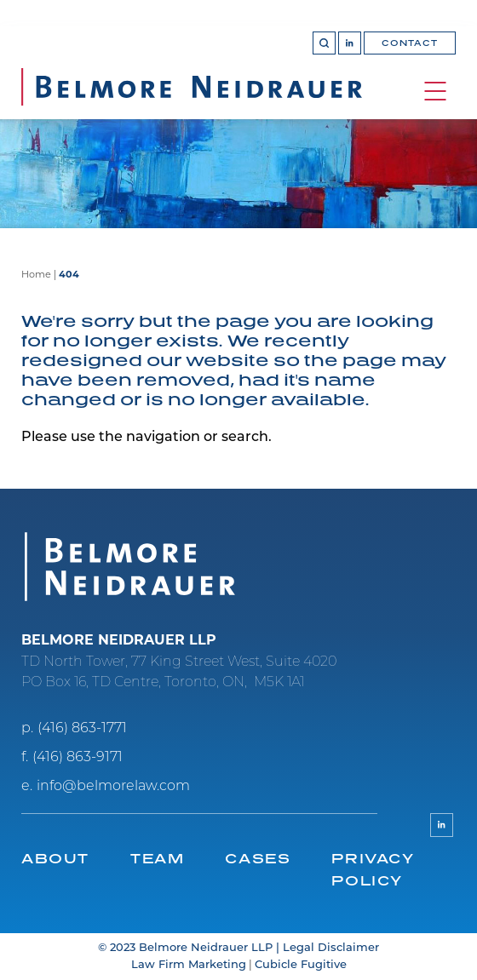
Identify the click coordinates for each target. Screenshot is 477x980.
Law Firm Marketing (189, 965)
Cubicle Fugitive (301, 965)
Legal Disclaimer (331, 948)
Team (157, 858)
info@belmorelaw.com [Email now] (113, 787)
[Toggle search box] (324, 43)
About (55, 858)
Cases (258, 858)
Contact (410, 43)
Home (36, 275)
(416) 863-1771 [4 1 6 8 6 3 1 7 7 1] (82, 729)
